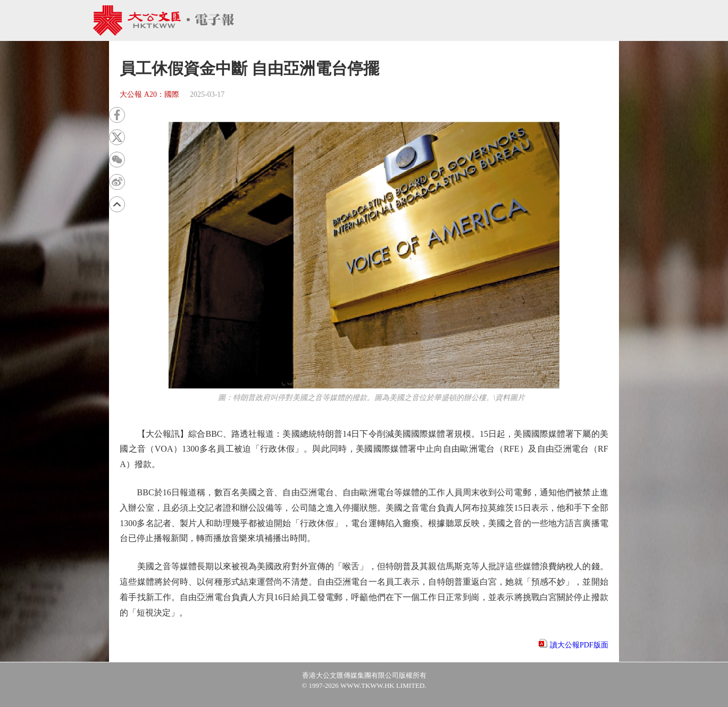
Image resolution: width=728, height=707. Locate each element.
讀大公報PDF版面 (579, 645)
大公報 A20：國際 (149, 94)
